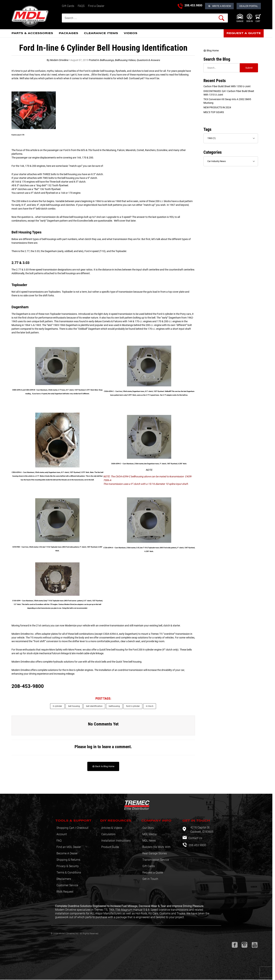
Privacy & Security (68, 866)
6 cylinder (57, 706)
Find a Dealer (96, 6)
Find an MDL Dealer (69, 847)
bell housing (74, 706)
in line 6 (150, 706)
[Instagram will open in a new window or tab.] (244, 945)
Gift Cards (68, 6)
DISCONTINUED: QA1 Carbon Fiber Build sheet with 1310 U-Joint (229, 93)
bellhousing (114, 706)
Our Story (148, 828)
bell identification (94, 706)
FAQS (81, 6)
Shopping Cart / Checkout (72, 828)
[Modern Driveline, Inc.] (35, 16)
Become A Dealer (67, 853)
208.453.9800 (193, 5)
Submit (249, 68)
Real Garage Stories (155, 853)
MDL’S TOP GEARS (214, 112)
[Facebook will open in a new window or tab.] (235, 945)
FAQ (59, 841)
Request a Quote (153, 872)
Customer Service (67, 885)
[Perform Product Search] (222, 18)
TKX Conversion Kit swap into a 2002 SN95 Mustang (227, 101)
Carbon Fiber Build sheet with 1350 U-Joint (227, 86)
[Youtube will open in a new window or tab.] (255, 945)
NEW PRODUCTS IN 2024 (217, 107)
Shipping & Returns (68, 860)
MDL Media (149, 834)
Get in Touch (150, 879)
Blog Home (211, 51)
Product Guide (110, 847)
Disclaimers (64, 879)
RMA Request (65, 892)
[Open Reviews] (219, 6)
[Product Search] (145, 18)
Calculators (108, 834)
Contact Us (195, 838)
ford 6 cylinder (133, 706)
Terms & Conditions (69, 872)
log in (92, 747)
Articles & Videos (112, 828)
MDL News (149, 841)
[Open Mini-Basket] (258, 18)
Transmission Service (156, 860)
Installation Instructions (116, 841)
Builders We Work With (156, 847)
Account (62, 834)
